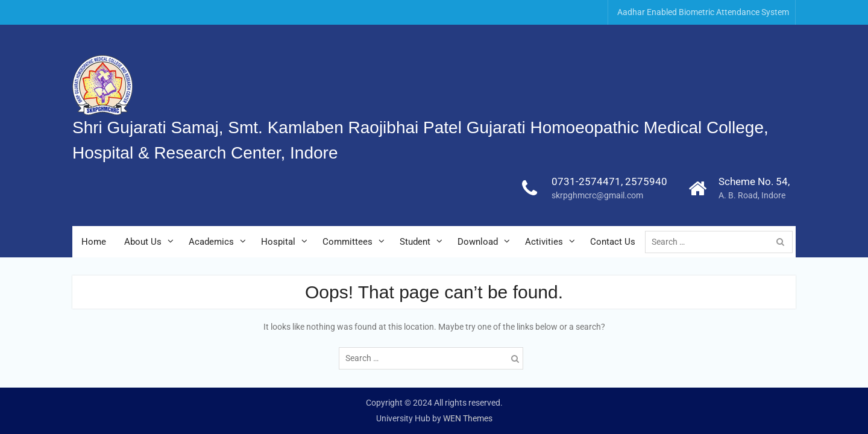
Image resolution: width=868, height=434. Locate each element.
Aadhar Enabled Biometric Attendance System (703, 12)
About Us (143, 242)
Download (478, 242)
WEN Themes (468, 418)
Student (415, 242)
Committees (348, 242)
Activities (544, 242)
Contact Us (613, 242)
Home (94, 242)
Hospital (278, 242)
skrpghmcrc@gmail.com (597, 195)
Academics (211, 242)
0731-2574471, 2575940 (609, 181)
